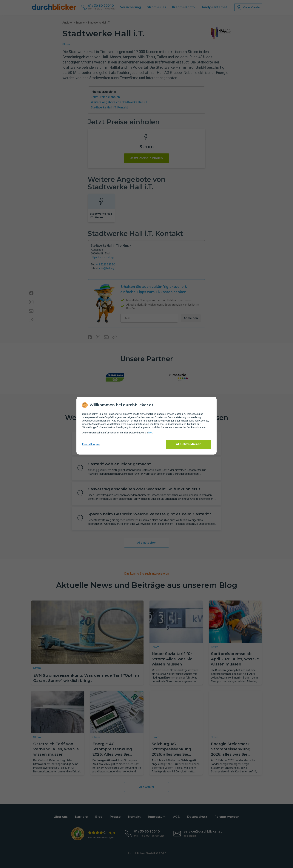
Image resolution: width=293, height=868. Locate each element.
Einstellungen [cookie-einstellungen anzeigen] (91, 444)
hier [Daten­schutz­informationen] (150, 433)
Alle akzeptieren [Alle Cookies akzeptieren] (189, 444)
